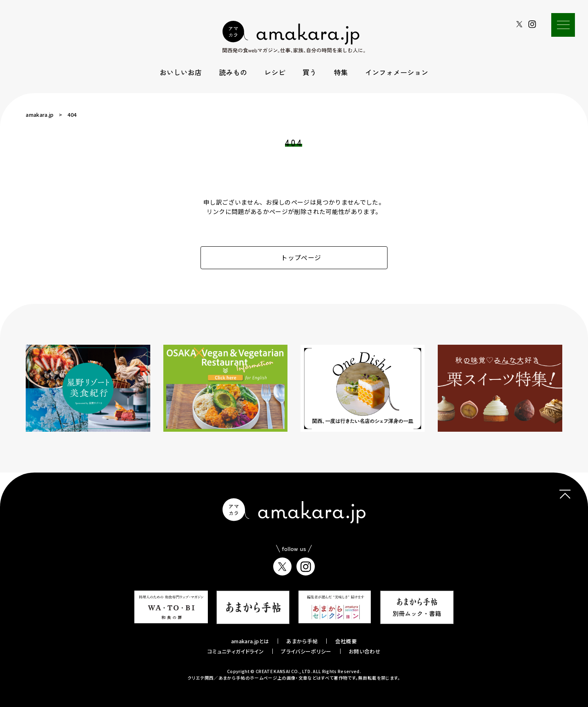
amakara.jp (40, 115)
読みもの (233, 72)
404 (72, 115)
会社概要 (346, 641)
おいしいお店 (181, 72)
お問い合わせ (365, 651)
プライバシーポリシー (306, 651)
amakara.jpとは (250, 641)
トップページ (294, 258)
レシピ (275, 72)
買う (310, 72)
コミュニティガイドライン (236, 651)
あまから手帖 (302, 641)
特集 (341, 72)
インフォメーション (397, 72)
